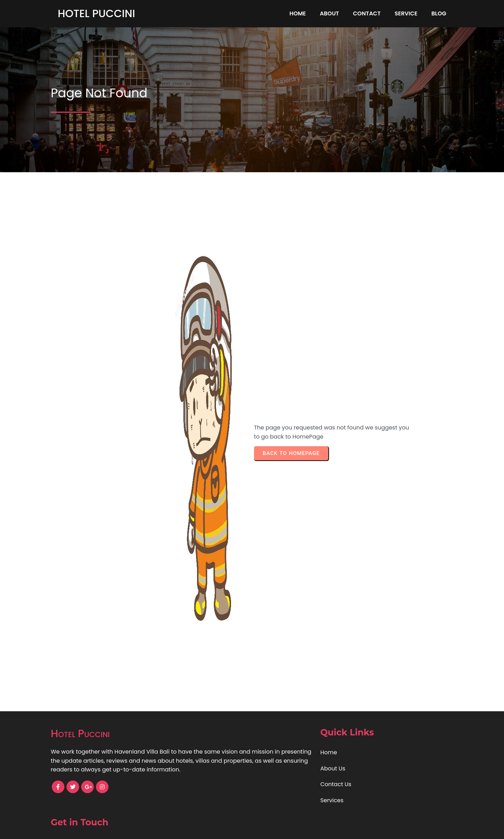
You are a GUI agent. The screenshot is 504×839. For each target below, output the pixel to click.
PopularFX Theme (283, 829)
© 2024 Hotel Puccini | (228, 829)
